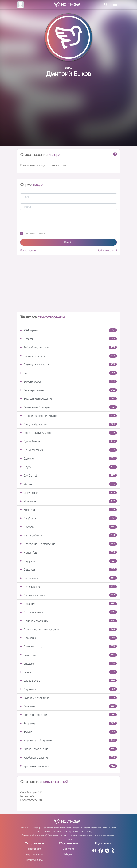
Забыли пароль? (107, 250)
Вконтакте (68, 849)
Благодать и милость (68, 364)
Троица (68, 732)
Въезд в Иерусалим (68, 424)
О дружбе (68, 561)
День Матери (68, 441)
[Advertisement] (68, 116)
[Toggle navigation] (115, 4)
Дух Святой (68, 476)
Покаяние (68, 604)
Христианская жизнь (68, 766)
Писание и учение (68, 595)
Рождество (68, 655)
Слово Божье (68, 681)
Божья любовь (68, 382)
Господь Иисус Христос (68, 433)
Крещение (68, 510)
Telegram (68, 854)
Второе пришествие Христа (68, 416)
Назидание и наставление (68, 544)
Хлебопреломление (68, 758)
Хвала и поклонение (68, 749)
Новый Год (68, 552)
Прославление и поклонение (68, 629)
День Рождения (68, 450)
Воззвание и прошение (68, 399)
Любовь (68, 527)
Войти (69, 242)
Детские (68, 459)
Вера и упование (68, 390)
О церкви (68, 569)
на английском (34, 860)
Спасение (68, 706)
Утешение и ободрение (68, 740)
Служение (68, 689)
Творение (68, 723)
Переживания (68, 587)
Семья (68, 672)
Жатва (68, 484)
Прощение (68, 638)
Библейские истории (68, 347)
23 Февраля (68, 330)
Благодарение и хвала (68, 356)
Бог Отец (68, 373)
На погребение (68, 535)
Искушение (68, 493)
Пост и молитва (68, 612)
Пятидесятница (68, 646)
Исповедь (68, 501)
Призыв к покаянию (68, 621)
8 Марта (68, 339)
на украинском (34, 854)
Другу (68, 467)
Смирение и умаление (68, 698)
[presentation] (49, 221)
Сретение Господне (68, 715)
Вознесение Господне (68, 407)
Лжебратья (68, 518)
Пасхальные (68, 578)
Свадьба (68, 664)
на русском (34, 849)
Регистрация (28, 250)
